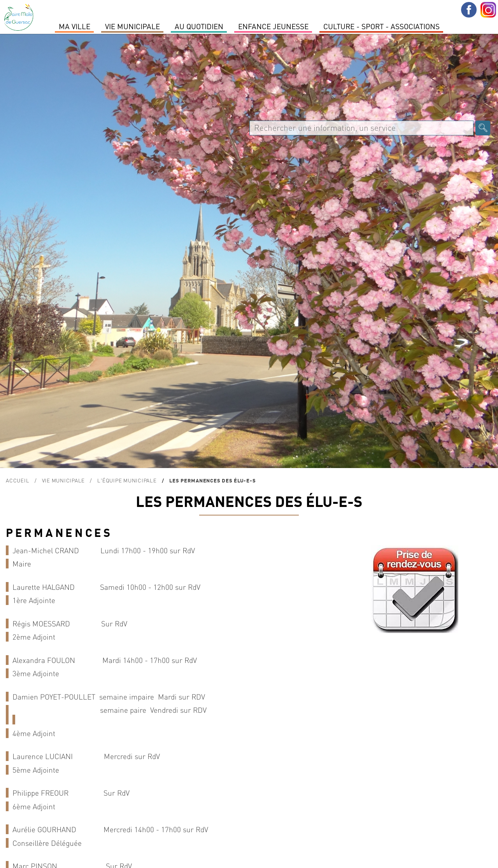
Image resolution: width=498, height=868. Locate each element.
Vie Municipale (132, 26)
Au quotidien (199, 26)
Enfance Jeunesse (273, 26)
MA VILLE (75, 26)
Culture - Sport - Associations (381, 26)
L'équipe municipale (127, 480)
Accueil (18, 480)
